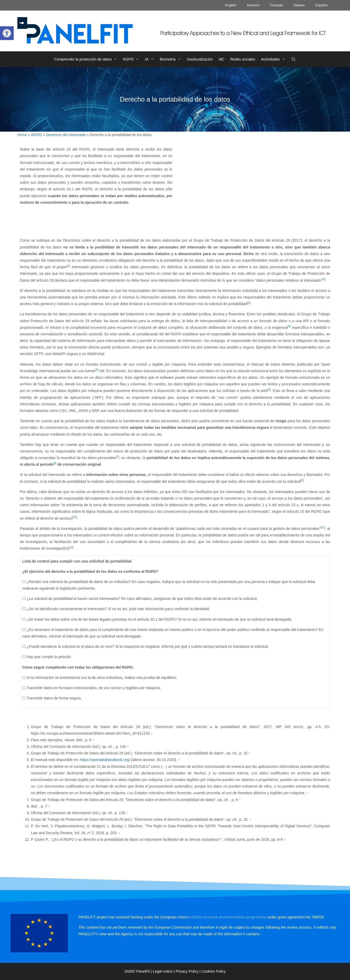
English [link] (231, 5)
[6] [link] (269, 390)
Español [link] (321, 5)
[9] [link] (302, 480)
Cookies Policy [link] (214, 971)
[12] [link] (71, 547)
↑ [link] (152, 733)
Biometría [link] (172, 59)
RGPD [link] (133, 59)
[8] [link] (55, 463)
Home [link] (22, 135)
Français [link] (277, 5)
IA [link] (151, 59)
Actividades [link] (275, 59)
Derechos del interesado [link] (66, 135)
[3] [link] (249, 303)
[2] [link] (324, 279)
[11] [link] (323, 527)
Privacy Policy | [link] (189, 971)
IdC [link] (222, 59)
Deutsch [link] (253, 5)
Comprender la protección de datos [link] (87, 59)
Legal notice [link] (163, 971)
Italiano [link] (299, 5)
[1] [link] (69, 266)
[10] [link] (75, 517)
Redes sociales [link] (243, 59)
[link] (7, 33)
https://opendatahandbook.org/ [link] (105, 760)
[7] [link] (118, 457)
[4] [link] (289, 326)
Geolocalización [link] (200, 59)
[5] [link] (97, 370)
